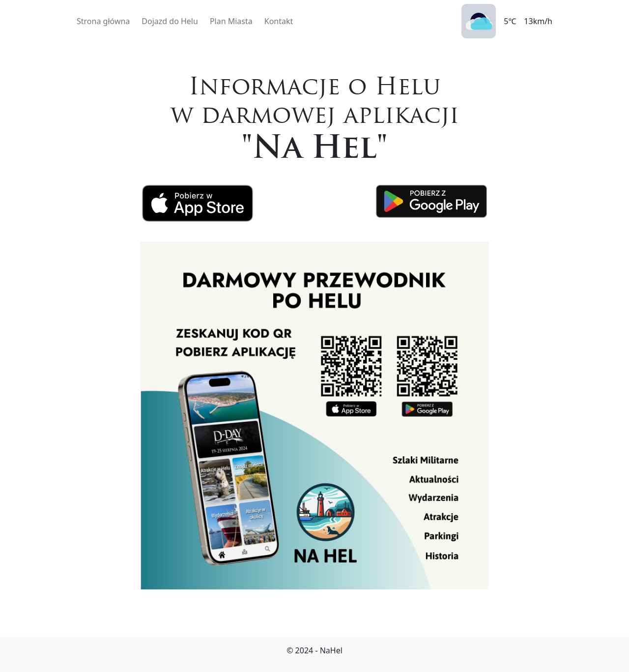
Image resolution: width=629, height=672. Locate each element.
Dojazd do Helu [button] (170, 21)
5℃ (510, 21)
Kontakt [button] (279, 21)
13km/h (538, 21)
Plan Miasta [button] (231, 21)
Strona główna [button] (103, 21)
